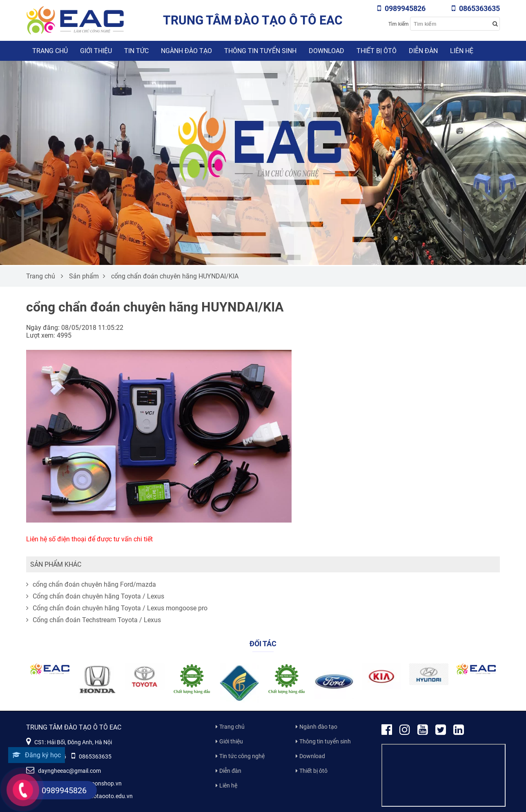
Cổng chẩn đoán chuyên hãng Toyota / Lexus (95, 596)
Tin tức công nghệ (242, 756)
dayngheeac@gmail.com (64, 771)
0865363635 (476, 8)
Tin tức (136, 51)
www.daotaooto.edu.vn (103, 796)
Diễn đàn (423, 51)
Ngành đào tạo (186, 51)
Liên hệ (462, 51)
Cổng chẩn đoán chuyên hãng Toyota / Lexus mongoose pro (117, 608)
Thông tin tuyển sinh (260, 51)
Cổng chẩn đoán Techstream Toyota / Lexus (94, 620)
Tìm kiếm (399, 24)
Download (327, 51)
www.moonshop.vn (97, 783)
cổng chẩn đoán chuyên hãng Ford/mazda (91, 584)
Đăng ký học (37, 755)
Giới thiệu (96, 51)
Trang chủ (50, 51)
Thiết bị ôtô (377, 51)
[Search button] (495, 24)
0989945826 (401, 8)
